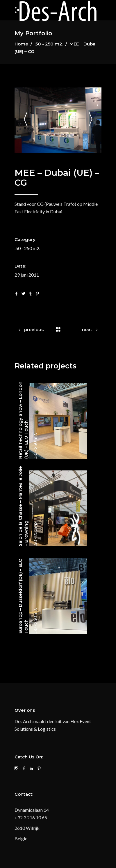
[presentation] (26, 120)
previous (34, 330)
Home (21, 44)
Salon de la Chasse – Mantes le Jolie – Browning (23, 506)
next (87, 330)
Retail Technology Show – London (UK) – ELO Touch (23, 420)
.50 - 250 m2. (49, 44)
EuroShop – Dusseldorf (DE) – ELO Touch (23, 596)
